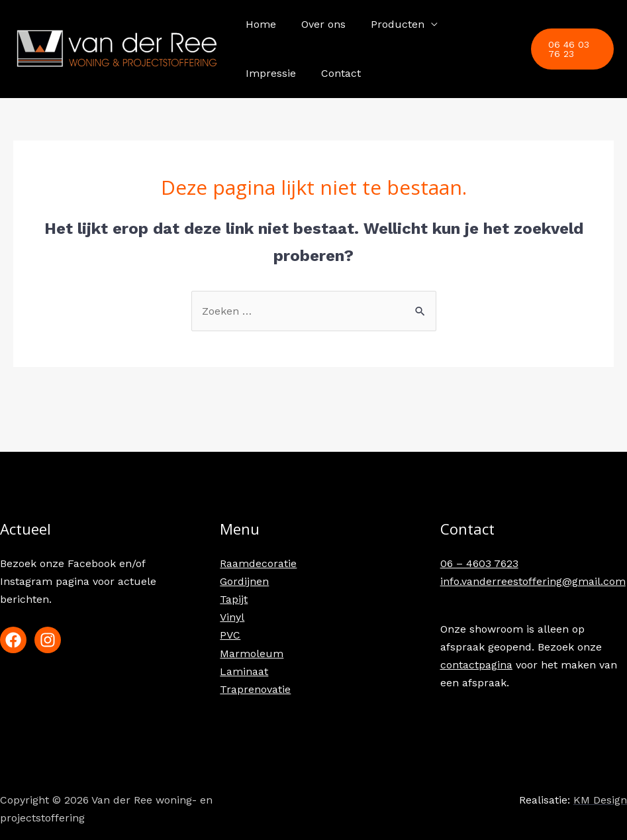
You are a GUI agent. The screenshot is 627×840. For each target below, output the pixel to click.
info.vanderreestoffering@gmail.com (533, 581)
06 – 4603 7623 (479, 563)
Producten (388, 24)
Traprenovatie (255, 689)
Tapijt (234, 599)
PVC (230, 635)
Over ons (317, 24)
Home (259, 24)
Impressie (474, 24)
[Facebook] (13, 640)
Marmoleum (252, 654)
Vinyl (232, 617)
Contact (264, 73)
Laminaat (244, 671)
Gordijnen (244, 581)
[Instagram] (48, 640)
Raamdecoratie (258, 563)
